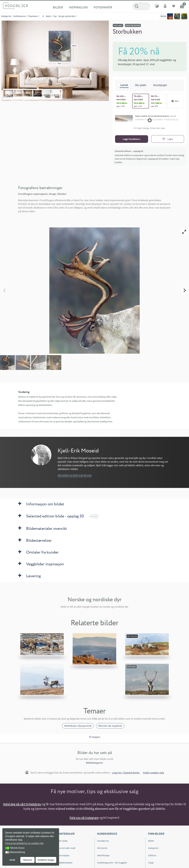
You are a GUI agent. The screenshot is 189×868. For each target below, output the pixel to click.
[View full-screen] (184, 232)
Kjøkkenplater (66, 863)
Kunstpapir (64, 855)
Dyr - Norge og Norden (64, 16)
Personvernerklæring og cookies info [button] (24, 843)
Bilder (58, 7)
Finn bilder (156, 834)
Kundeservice (107, 834)
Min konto (102, 848)
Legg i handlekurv (132, 139)
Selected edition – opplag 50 (129, 151)
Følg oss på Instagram (84, 818)
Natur (49, 16)
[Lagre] (168, 139)
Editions (152, 855)
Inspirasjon (78, 7)
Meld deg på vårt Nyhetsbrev (22, 804)
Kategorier (6, 16)
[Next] (184, 290)
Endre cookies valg (153, 772)
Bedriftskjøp (103, 855)
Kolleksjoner (20, 16)
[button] (7, 848)
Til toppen (94, 737)
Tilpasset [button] (27, 860)
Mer (175, 101)
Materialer (67, 834)
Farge (151, 863)
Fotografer (103, 7)
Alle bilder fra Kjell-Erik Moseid (75, 475)
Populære (33, 16)
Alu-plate (63, 841)
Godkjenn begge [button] (46, 860)
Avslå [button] (12, 860)
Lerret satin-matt (67, 848)
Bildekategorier (94, 763)
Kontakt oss (103, 841)
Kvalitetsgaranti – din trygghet (112, 863)
